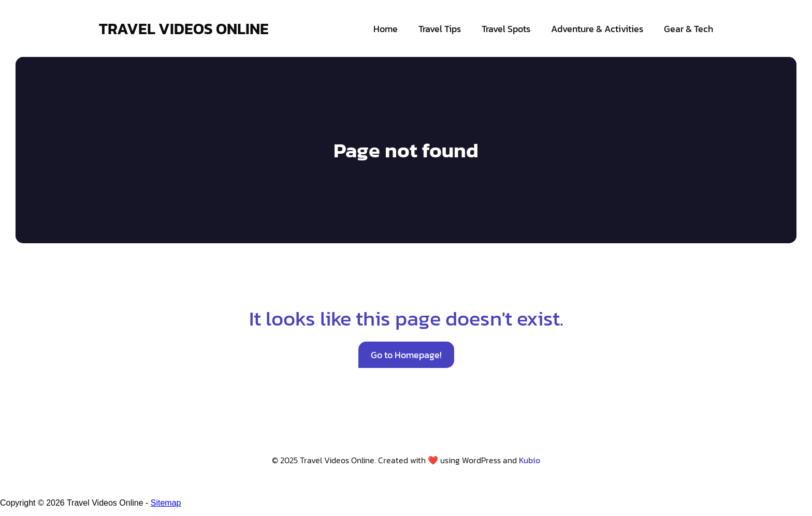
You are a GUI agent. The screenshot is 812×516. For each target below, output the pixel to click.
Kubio (530, 460)
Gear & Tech (688, 29)
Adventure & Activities (597, 29)
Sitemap (166, 503)
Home (386, 29)
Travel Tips (440, 29)
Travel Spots (506, 29)
